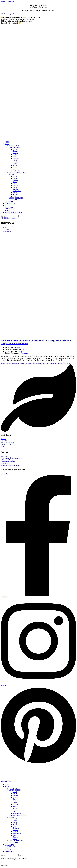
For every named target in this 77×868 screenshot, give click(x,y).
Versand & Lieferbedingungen (11, 465)
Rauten (15, 806)
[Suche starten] (20, 856)
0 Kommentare (24, 353)
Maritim (15, 804)
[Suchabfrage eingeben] (10, 216)
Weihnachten (17, 814)
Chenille (16, 803)
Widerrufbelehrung (7, 460)
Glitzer (15, 810)
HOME (7, 785)
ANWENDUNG (10, 846)
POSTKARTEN (14, 788)
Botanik (15, 794)
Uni (14, 812)
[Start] (6, 228)
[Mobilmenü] (12, 218)
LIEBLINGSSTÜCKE (16, 841)
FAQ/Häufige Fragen (8, 442)
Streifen (15, 808)
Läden (3, 446)
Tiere (14, 799)
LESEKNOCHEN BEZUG (18, 815)
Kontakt (3, 439)
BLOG (7, 848)
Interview (8, 231)
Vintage (15, 795)
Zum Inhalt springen (7, 2)
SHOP (7, 786)
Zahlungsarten (5, 464)
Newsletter (4, 448)
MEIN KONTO (10, 851)
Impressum (4, 456)
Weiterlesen (35, 363)
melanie (17, 348)
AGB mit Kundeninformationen (11, 458)
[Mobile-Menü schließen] (6, 781)
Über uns (4, 441)
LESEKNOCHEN (15, 790)
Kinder (15, 797)
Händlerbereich (6, 444)
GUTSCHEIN (13, 842)
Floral (15, 792)
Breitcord (16, 801)
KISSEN (12, 817)
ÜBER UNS (9, 850)
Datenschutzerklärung (8, 462)
